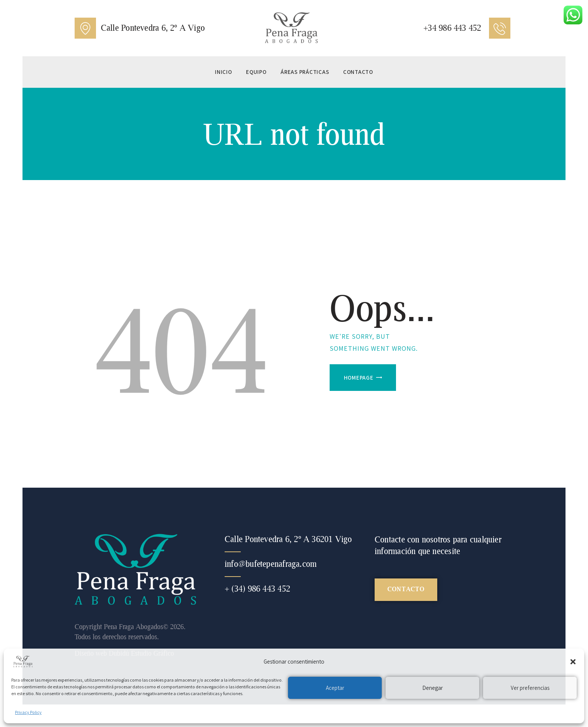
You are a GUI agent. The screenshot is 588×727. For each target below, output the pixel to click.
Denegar (433, 688)
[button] (573, 662)
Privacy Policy (28, 712)
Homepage (359, 378)
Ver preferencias (530, 688)
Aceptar (335, 688)
